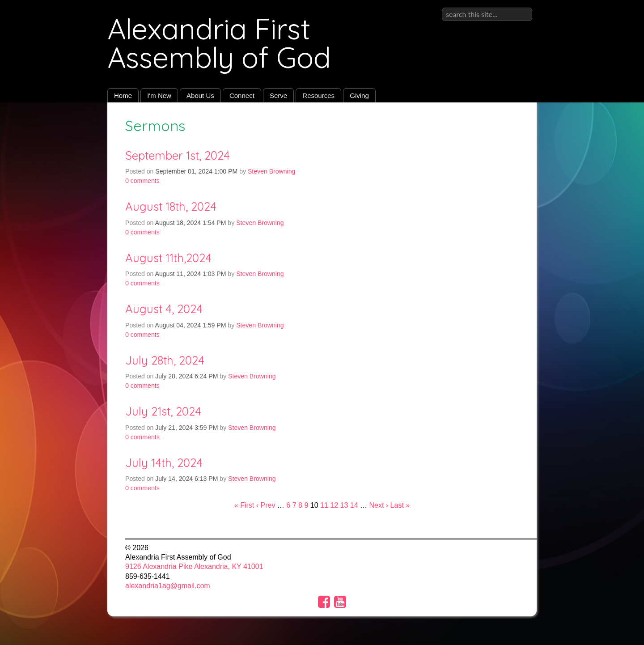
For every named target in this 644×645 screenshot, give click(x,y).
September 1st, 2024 (178, 155)
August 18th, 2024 (171, 206)
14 (354, 505)
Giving (359, 95)
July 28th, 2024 (165, 360)
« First (244, 505)
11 (324, 505)
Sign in (521, 7)
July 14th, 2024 (164, 463)
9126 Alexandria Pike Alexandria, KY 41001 (194, 566)
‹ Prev (266, 505)
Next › (379, 505)
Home (123, 95)
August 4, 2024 (164, 309)
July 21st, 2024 (163, 411)
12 (334, 505)
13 (344, 505)
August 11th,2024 (168, 258)
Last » (400, 505)
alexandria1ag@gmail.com (168, 586)
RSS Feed (513, 123)
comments (142, 181)
